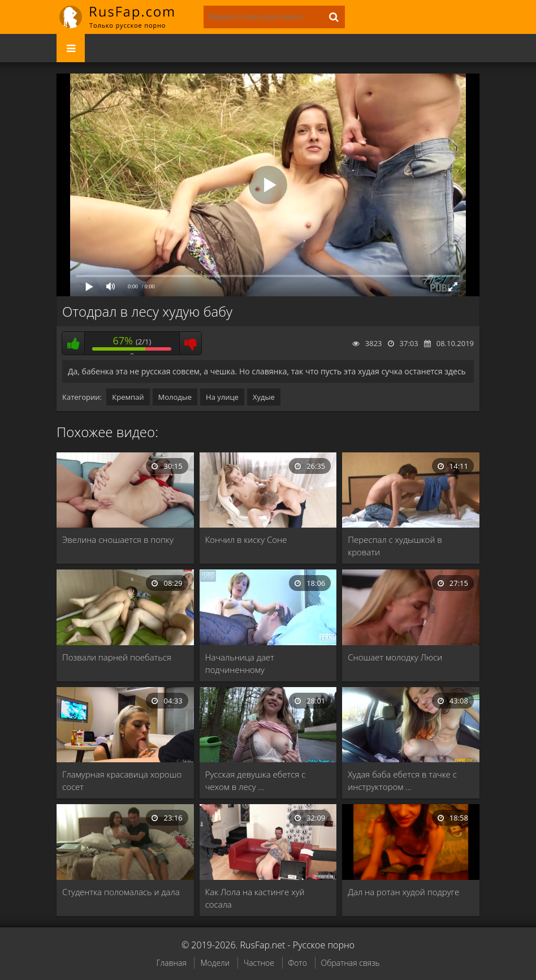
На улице (222, 397)
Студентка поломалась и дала (121, 892)
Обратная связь (351, 963)
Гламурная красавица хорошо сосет (122, 780)
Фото (298, 963)
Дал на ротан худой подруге (403, 892)
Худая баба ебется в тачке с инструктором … (402, 780)
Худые (264, 397)
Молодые (175, 397)
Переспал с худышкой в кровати (395, 546)
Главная (171, 963)
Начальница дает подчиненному (240, 663)
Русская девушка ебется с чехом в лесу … (256, 780)
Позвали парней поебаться (117, 657)
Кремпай (128, 397)
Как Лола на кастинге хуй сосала (255, 898)
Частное (259, 963)
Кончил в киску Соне (246, 539)
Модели (215, 963)
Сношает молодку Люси (395, 657)
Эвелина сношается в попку (118, 539)
